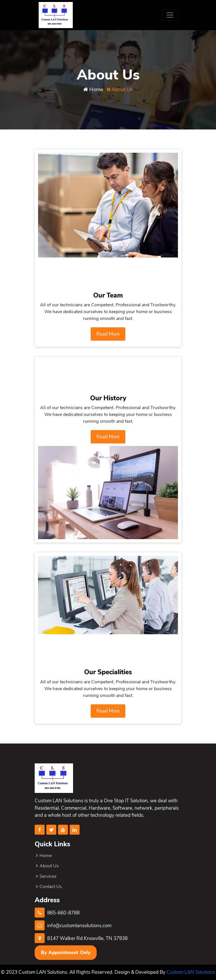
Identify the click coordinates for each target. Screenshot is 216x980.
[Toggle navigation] (170, 15)
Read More (108, 334)
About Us (49, 866)
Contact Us (51, 887)
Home (96, 89)
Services (48, 876)
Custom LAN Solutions (191, 972)
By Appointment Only (66, 953)
